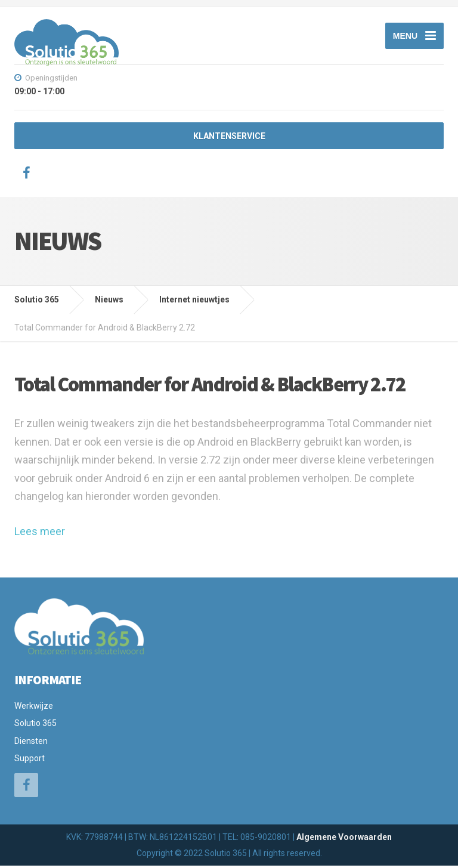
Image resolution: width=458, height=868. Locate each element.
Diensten (31, 743)
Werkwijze (34, 708)
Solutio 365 (35, 725)
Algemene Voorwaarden (344, 839)
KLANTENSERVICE (229, 138)
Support (30, 761)
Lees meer (40, 534)
